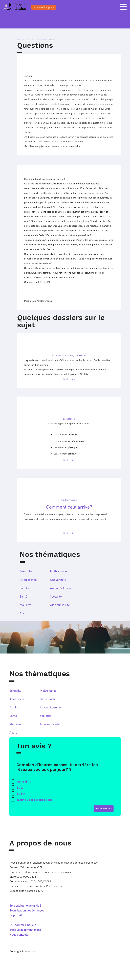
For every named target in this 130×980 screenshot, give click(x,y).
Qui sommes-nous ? (23, 925)
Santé (23, 597)
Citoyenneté (58, 580)
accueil (20, 40)
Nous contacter (19, 935)
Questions (29, 40)
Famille (24, 588)
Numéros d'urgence (44, 7)
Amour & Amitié (60, 588)
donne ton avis (104, 809)
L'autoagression (69, 500)
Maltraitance (41, 40)
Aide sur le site (60, 605)
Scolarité (56, 597)
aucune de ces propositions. (35, 800)
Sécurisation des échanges (27, 911)
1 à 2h (20, 788)
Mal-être (25, 605)
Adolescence (28, 580)
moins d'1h (24, 782)
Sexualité (26, 571)
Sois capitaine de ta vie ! (25, 906)
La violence (69, 419)
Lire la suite (69, 379)
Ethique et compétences (25, 930)
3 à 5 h (21, 794)
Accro (24, 613)
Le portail (16, 915)
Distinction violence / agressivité (69, 356)
